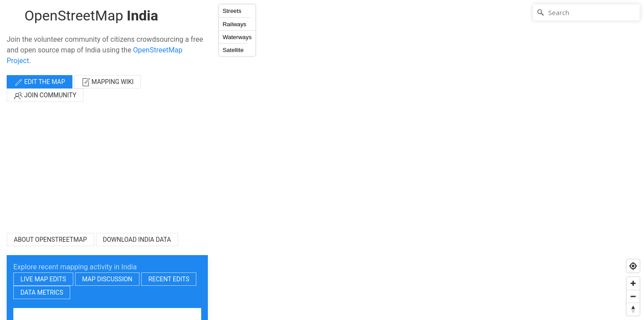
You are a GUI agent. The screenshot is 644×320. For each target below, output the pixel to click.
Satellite (233, 50)
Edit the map (40, 82)
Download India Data (137, 240)
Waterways (237, 37)
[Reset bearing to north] (633, 309)
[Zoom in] (633, 283)
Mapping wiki (107, 82)
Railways (234, 24)
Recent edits (169, 279)
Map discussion (107, 279)
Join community (45, 96)
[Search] (586, 12)
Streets (232, 11)
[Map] (429, 160)
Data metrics (42, 292)
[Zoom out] (633, 296)
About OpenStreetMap (50, 240)
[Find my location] (633, 266)
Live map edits (43, 279)
